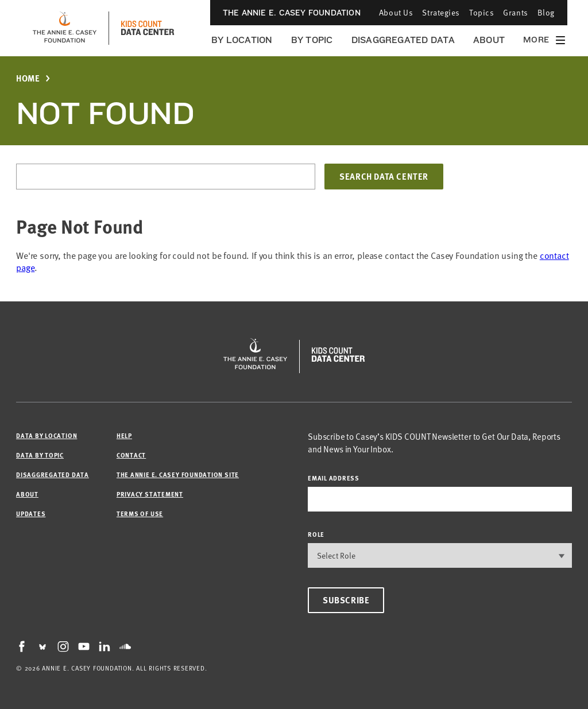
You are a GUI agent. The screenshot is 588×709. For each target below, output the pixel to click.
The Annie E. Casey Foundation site (178, 474)
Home (28, 78)
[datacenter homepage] (148, 28)
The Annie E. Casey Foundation (292, 13)
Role (316, 534)
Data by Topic (40, 455)
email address (334, 478)
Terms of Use (140, 514)
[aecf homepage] (65, 28)
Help (124, 435)
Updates (31, 514)
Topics (481, 12)
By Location (242, 40)
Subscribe (346, 600)
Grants (515, 12)
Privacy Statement (150, 494)
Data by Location (47, 435)
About (489, 40)
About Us (396, 12)
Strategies (441, 12)
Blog (546, 12)
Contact (131, 455)
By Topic (312, 40)
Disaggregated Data (403, 40)
